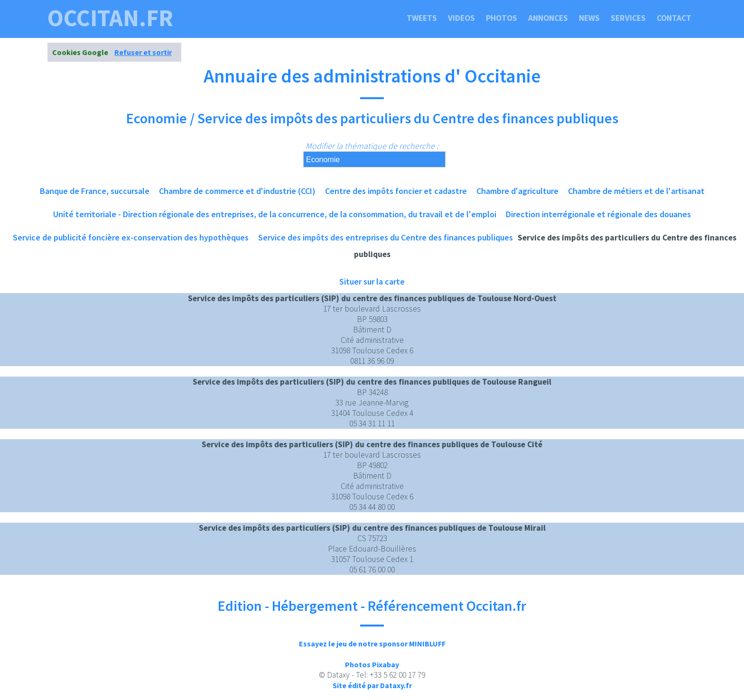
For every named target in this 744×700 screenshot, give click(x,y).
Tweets (422, 18)
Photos (502, 18)
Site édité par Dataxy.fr (372, 685)
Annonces (548, 18)
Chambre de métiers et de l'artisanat (636, 191)
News (589, 18)
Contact (674, 18)
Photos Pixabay (372, 664)
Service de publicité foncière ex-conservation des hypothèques (131, 237)
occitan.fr (110, 18)
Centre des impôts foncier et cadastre (396, 191)
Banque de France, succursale (95, 191)
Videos (461, 18)
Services (628, 18)
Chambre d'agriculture (517, 191)
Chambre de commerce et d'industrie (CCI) (237, 191)
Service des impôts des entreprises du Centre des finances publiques (386, 237)
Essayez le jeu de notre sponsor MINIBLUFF (372, 644)
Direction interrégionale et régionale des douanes (598, 214)
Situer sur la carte (372, 281)
